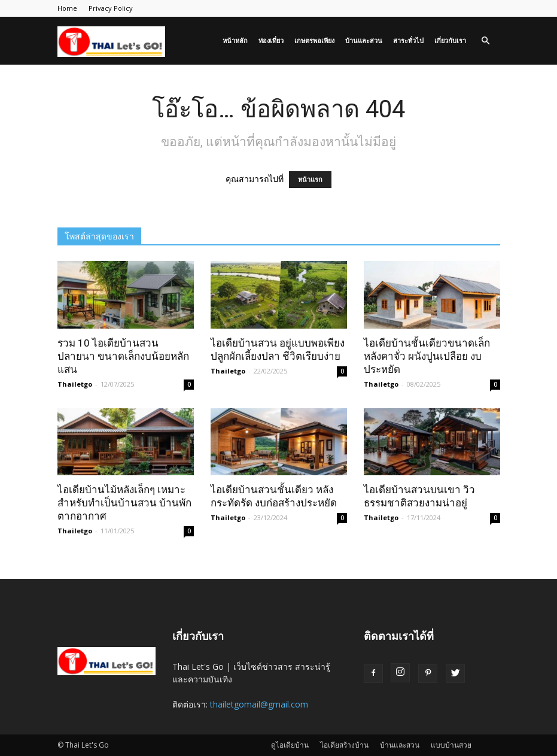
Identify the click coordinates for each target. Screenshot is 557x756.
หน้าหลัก (235, 40)
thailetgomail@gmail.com (259, 704)
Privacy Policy (111, 8)
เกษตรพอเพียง (314, 40)
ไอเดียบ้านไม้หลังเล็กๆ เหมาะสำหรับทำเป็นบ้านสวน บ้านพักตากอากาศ (124, 503)
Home (67, 8)
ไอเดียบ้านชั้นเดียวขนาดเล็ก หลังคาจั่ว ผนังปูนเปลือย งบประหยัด (427, 356)
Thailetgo (75, 384)
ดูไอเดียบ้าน (290, 745)
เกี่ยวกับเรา (450, 40)
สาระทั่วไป (408, 40)
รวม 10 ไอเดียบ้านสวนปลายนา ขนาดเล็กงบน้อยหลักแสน (123, 356)
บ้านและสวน (364, 40)
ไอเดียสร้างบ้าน (344, 745)
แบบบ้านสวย (451, 745)
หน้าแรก (310, 180)
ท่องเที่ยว (271, 40)
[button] (486, 41)
